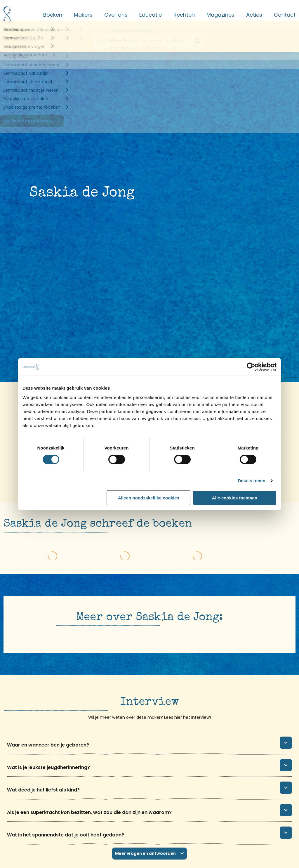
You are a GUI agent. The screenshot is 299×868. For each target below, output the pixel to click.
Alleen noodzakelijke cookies (149, 498)
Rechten (184, 15)
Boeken (53, 15)
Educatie (151, 15)
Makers (83, 15)
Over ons (116, 15)
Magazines (220, 15)
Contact (285, 15)
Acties (254, 15)
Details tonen (251, 481)
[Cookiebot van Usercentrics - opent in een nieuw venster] (251, 367)
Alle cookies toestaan (235, 498)
